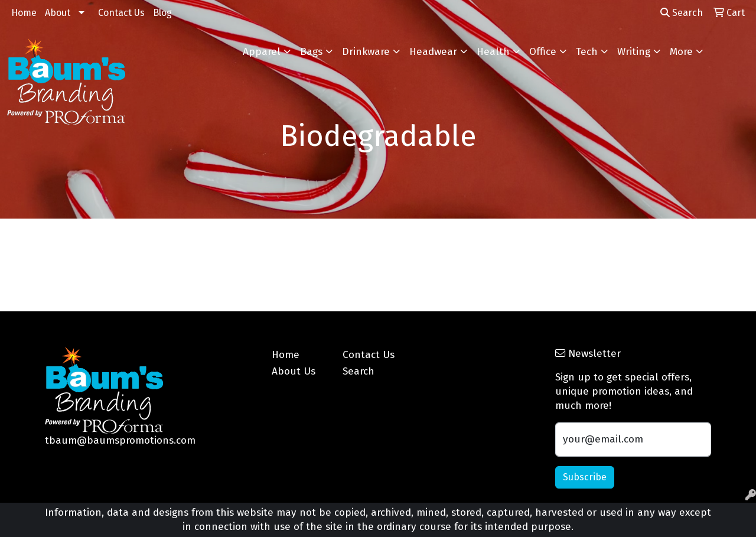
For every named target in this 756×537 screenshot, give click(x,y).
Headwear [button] (433, 52)
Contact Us (121, 13)
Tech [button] (587, 52)
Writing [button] (634, 52)
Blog (162, 13)
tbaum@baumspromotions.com (120, 440)
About (58, 13)
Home (24, 13)
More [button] (681, 52)
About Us (294, 371)
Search (682, 13)
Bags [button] (311, 52)
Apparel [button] (262, 52)
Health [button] (493, 52)
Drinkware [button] (366, 52)
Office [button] (543, 52)
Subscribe (585, 477)
